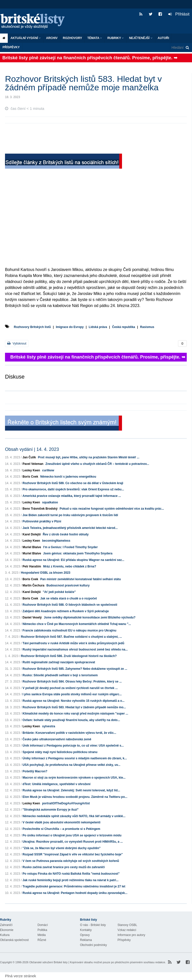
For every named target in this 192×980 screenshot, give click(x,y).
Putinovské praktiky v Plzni (42, 521)
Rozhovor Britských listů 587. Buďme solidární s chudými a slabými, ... (71, 637)
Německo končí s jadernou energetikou (68, 477)
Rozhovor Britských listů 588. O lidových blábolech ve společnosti (70, 605)
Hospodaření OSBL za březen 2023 (45, 573)
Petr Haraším (32, 566)
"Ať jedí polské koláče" (59, 592)
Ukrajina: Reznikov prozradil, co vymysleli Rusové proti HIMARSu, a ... (73, 842)
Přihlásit (179, 14)
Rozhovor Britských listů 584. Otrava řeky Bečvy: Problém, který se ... (72, 682)
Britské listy (35, 21)
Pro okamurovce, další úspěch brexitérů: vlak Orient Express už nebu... (73, 489)
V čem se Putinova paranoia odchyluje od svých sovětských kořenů (71, 861)
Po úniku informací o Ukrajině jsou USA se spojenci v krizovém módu (72, 835)
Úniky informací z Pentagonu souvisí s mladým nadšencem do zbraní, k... (75, 758)
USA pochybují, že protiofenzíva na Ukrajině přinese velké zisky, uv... (71, 765)
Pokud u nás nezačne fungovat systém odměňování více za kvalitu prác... (112, 509)
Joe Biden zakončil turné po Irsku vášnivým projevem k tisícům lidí (70, 515)
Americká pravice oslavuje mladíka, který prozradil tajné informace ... (72, 496)
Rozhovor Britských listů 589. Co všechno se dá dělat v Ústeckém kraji (73, 483)
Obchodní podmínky (93, 945)
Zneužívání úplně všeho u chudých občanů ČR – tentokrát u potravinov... (97, 464)
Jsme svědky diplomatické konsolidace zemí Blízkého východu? (90, 617)
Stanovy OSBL (127, 925)
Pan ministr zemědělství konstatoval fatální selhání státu (80, 579)
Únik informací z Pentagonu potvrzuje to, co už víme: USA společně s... (73, 746)
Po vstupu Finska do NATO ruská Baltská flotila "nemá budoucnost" (71, 874)
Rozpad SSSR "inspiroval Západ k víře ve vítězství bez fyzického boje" (73, 854)
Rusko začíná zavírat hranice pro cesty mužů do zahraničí (64, 867)
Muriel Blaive (32, 547)
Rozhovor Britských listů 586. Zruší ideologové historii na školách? (69, 656)
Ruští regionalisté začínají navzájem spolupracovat (59, 662)
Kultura (5, 935)
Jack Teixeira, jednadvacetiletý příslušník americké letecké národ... (70, 528)
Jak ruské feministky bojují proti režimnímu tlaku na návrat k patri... (70, 880)
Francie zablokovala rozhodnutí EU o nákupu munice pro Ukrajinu (69, 630)
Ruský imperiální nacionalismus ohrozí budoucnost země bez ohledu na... (75, 649)
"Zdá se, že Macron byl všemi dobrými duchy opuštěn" (61, 848)
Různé (42, 940)
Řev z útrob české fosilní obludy (66, 534)
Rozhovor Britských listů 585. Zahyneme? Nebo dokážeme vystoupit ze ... (75, 669)
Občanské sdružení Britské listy (48, 962)
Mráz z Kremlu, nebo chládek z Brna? (69, 566)
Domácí (43, 925)
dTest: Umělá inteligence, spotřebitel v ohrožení (56, 784)
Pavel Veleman (33, 464)
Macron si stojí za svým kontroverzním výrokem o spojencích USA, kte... (74, 778)
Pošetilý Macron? (35, 771)
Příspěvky (11, 47)
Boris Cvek (30, 477)
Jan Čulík (29, 457)
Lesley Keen (31, 470)
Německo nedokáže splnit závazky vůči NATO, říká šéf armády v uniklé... (74, 816)
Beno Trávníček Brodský (40, 509)
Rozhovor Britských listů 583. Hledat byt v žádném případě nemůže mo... (74, 707)
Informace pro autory (131, 935)
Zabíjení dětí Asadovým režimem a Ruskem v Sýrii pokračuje (66, 611)
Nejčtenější (141, 38)
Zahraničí (6, 925)
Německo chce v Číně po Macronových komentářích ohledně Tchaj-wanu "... (77, 624)
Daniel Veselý (32, 617)
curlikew (48, 470)
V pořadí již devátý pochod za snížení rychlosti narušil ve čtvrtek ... (70, 688)
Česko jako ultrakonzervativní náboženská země (57, 739)
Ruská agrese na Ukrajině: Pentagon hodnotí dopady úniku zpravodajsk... (75, 893)
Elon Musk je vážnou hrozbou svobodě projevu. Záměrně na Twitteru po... (75, 797)
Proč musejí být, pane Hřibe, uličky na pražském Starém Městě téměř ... (89, 457)
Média (42, 935)
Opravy (85, 935)
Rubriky (115, 38)
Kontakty (86, 930)
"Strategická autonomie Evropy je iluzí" (50, 810)
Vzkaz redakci (127, 930)
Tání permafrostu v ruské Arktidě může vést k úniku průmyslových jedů (73, 643)
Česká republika (123, 327)
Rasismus (147, 327)
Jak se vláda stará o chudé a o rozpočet (68, 598)
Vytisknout (17, 343)
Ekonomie (7, 930)
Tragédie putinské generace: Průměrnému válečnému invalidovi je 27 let (74, 886)
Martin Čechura (33, 585)
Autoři (163, 38)
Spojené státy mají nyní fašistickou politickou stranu (60, 752)
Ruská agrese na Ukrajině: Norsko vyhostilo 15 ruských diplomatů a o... (73, 701)
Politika (42, 930)
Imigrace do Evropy (70, 327)
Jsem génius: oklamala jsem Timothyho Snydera (78, 553)
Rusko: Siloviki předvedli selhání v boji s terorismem (60, 675)
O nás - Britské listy (93, 925)
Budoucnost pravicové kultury (68, 585)
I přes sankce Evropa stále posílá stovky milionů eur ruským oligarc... (72, 694)
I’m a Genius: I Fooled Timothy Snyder (70, 547)
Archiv (52, 38)
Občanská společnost (14, 940)
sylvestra (48, 726)
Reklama (86, 940)
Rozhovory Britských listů (32, 327)
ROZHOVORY (72, 38)
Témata (95, 38)
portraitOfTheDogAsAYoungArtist (66, 803)
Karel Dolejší (32, 534)
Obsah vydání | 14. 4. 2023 (32, 449)
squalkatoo (50, 502)
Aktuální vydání (26, 38)
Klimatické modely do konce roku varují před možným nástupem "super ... (75, 714)
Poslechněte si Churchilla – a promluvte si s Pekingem (61, 829)
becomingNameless (56, 541)
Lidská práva (98, 327)
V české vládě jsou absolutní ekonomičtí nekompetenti (61, 822)
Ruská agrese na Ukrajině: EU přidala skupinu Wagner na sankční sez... (73, 560)
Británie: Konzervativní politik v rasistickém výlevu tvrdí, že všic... (69, 733)
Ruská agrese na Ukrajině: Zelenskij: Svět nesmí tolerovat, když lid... (71, 790)
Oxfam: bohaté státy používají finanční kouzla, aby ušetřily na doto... (71, 720)
